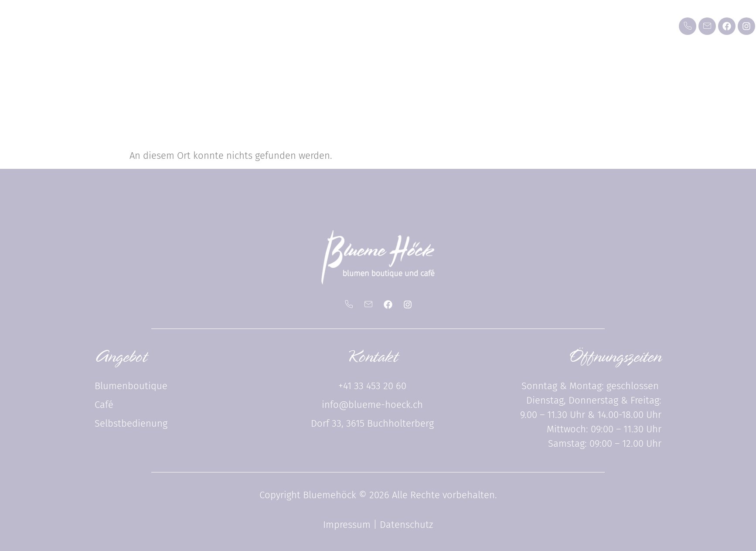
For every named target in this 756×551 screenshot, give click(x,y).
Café (379, 33)
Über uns (532, 33)
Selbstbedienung (450, 33)
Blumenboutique (307, 33)
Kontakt (597, 33)
